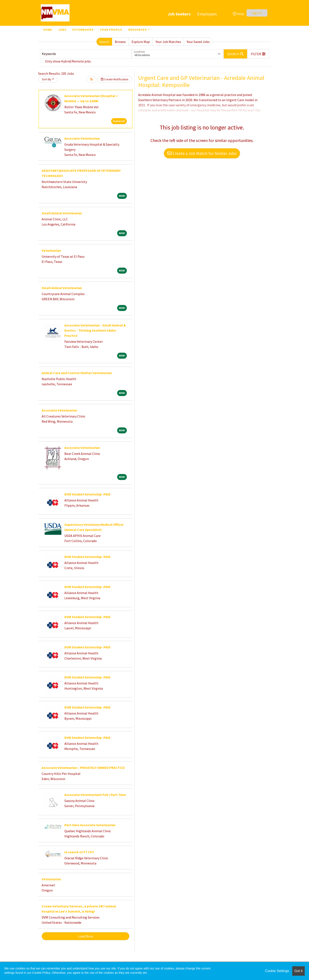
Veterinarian (51, 250)
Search (104, 42)
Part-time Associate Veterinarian (90, 825)
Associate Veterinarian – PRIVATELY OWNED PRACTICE (83, 768)
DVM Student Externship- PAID (87, 494)
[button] (258, 54)
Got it (298, 971)
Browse (120, 42)
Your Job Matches (168, 42)
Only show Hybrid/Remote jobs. (68, 61)
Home (48, 30)
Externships (83, 30)
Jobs (62, 30)
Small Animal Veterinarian (62, 213)
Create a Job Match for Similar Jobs (202, 153)
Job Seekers (179, 14)
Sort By (47, 79)
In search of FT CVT (79, 852)
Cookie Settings (277, 971)
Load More (86, 936)
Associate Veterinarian (82, 138)
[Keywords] (86, 54)
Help (238, 14)
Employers (207, 14)
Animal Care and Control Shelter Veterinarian (77, 373)
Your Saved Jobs (198, 42)
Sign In (257, 13)
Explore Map (141, 42)
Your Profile (111, 30)
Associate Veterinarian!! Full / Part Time (95, 795)
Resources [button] (138, 30)
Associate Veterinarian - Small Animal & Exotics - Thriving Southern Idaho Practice (95, 330)
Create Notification (115, 79)
